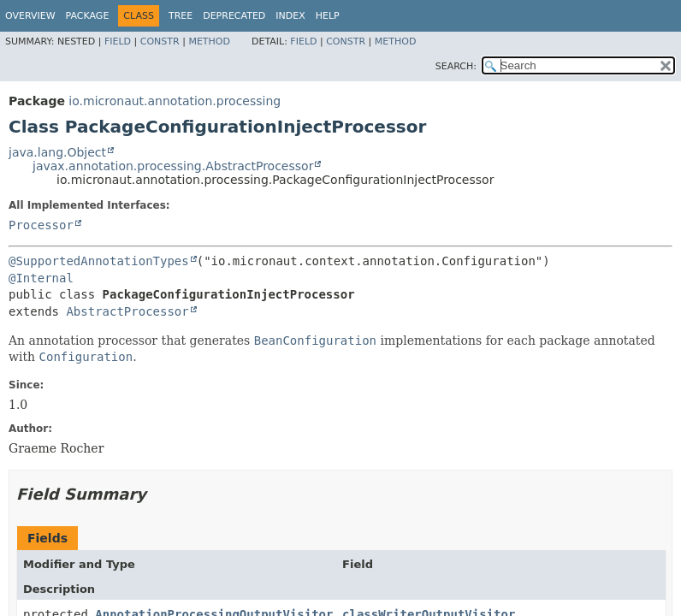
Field (118, 41)
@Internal (41, 278)
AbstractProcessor (127, 311)
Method (209, 41)
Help (328, 16)
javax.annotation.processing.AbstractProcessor (173, 166)
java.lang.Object (57, 152)
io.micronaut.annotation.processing (175, 101)
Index (290, 16)
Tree (181, 16)
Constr (160, 41)
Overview (30, 16)
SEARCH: (456, 66)
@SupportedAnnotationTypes (99, 261)
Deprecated (234, 16)
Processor (41, 225)
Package (88, 16)
